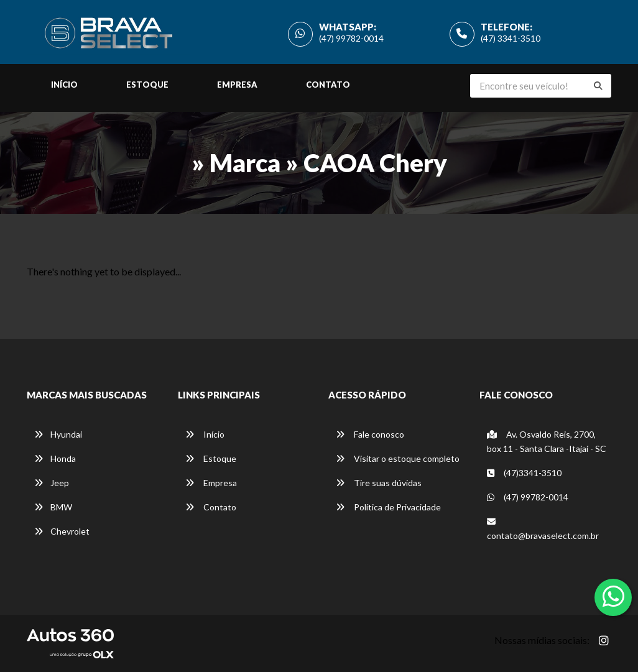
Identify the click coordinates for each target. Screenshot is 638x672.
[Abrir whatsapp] (613, 596)
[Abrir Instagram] (604, 640)
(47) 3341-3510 (511, 38)
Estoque (147, 85)
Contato (328, 85)
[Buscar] (598, 86)
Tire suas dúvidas (379, 483)
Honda (55, 458)
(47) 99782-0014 (351, 38)
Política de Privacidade (388, 507)
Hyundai (58, 434)
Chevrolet (62, 531)
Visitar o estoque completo (398, 458)
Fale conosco (370, 434)
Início (64, 85)
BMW (53, 507)
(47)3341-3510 (524, 473)
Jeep (52, 483)
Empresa (237, 85)
